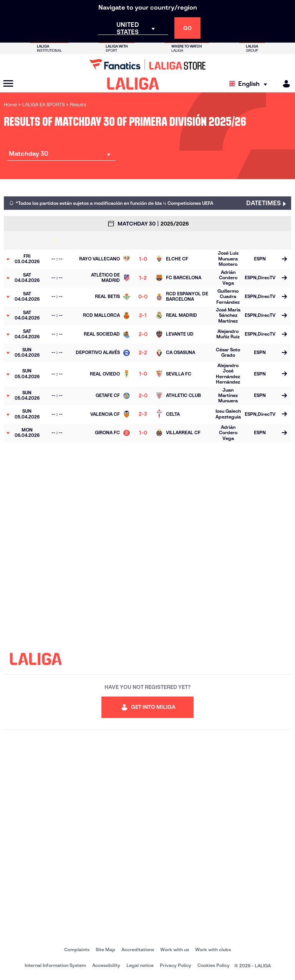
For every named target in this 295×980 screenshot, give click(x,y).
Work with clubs (213, 950)
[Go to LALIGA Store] (147, 64)
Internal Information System (55, 965)
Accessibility (106, 965)
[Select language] (250, 84)
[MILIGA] (284, 84)
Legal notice (140, 965)
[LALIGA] (133, 84)
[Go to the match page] (284, 259)
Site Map (105, 950)
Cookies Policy (214, 965)
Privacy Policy (176, 965)
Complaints (77, 950)
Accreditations (138, 950)
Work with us (175, 950)
